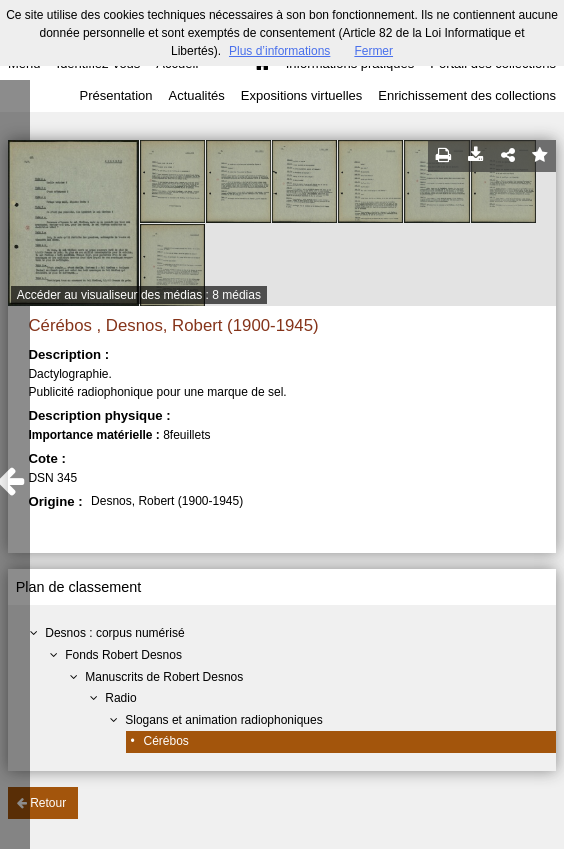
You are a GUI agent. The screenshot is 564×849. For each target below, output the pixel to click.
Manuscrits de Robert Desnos (164, 677)
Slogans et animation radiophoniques (223, 720)
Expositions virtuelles (301, 95)
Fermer (373, 51)
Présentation (115, 95)
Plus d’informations (279, 51)
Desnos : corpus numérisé (114, 633)
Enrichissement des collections (467, 95)
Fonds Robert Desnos (123, 655)
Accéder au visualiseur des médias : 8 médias (139, 295)
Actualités (196, 95)
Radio (120, 698)
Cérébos (166, 741)
